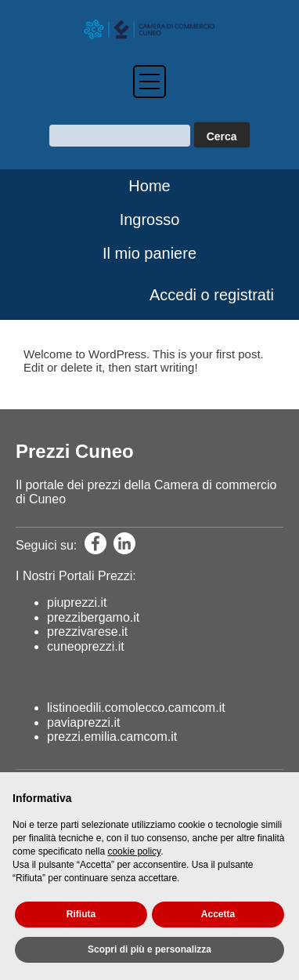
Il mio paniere (149, 253)
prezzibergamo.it (93, 617)
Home (149, 186)
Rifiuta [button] (81, 914)
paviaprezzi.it (83, 722)
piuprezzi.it (77, 603)
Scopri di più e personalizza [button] (149, 949)
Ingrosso (150, 220)
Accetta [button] (218, 914)
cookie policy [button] (134, 851)
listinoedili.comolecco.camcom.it (136, 708)
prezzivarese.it (87, 632)
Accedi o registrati (212, 295)
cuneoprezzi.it (86, 646)
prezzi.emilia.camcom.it (112, 737)
